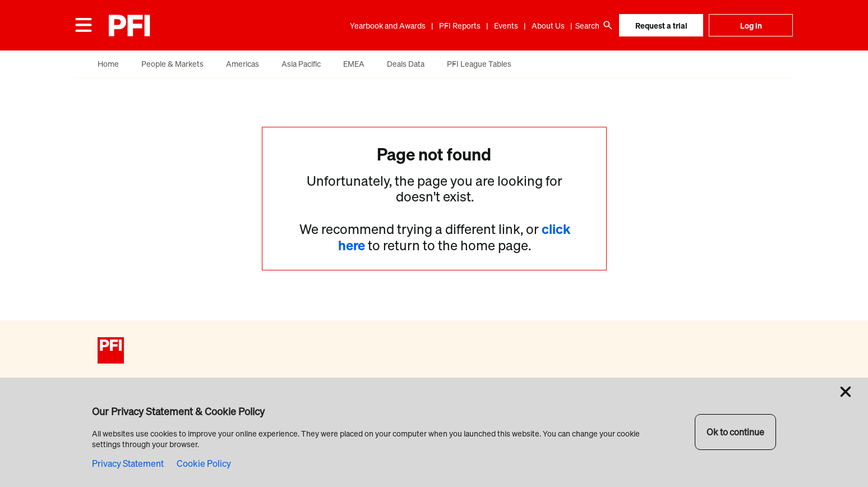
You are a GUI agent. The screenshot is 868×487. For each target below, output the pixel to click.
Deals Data (406, 64)
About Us (548, 26)
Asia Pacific (301, 64)
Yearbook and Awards (388, 26)
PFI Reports (460, 26)
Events (506, 26)
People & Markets (172, 64)
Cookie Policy (204, 463)
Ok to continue (735, 432)
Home (108, 64)
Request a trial (661, 26)
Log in (751, 26)
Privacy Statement (128, 463)
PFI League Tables (479, 64)
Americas (243, 64)
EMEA (354, 64)
